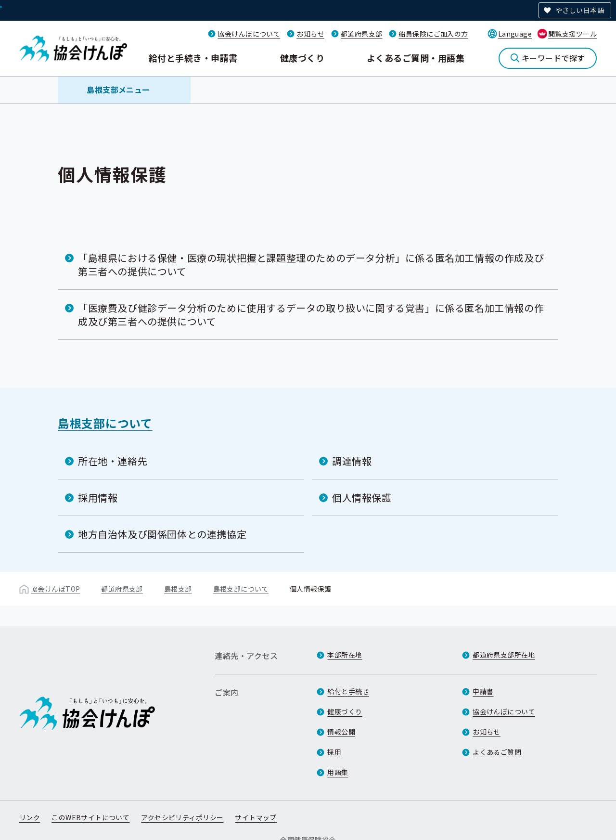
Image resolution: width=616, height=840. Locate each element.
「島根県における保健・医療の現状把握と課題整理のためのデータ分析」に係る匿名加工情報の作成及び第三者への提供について (311, 265)
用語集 (338, 772)
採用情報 (98, 498)
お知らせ (310, 34)
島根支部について (105, 423)
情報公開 (341, 732)
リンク (30, 817)
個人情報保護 (362, 498)
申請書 (483, 691)
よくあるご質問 (497, 752)
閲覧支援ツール (572, 34)
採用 (334, 752)
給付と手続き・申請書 (193, 58)
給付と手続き (348, 691)
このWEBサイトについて (90, 817)
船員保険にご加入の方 (433, 34)
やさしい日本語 (580, 10)
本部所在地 (345, 655)
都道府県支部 (362, 34)
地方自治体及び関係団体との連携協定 (162, 534)
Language (515, 34)
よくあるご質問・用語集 (416, 58)
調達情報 (352, 461)
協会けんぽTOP (55, 589)
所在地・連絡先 (113, 461)
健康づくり (302, 58)
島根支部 (178, 589)
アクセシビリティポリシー (182, 817)
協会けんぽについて (249, 34)
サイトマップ (256, 817)
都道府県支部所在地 (504, 655)
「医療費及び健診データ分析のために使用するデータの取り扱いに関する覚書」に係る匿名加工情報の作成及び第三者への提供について (311, 315)
